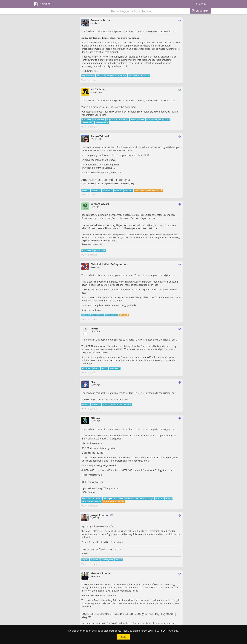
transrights (107, 560)
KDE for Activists (92, 482)
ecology (108, 499)
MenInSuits (161, 112)
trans (94, 399)
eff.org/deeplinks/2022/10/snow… (99, 160)
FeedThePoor (121, 112)
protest (175, 603)
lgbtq (85, 560)
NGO (120, 349)
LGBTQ (109, 542)
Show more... (91, 71)
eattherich (152, 120)
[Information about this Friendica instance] (212, 4)
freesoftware (132, 499)
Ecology (158, 470)
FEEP (126, 470)
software (96, 172)
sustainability (96, 435)
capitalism (135, 112)
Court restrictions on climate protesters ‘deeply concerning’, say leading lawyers (129, 615)
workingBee (171, 290)
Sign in (200, 4)
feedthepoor (102, 123)
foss (99, 499)
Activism (158, 346)
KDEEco (87, 470)
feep (169, 499)
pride (115, 399)
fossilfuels (134, 76)
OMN (90, 346)
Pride (106, 404)
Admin (124, 315)
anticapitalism (90, 112)
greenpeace (149, 218)
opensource (88, 499)
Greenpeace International (92, 244)
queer (86, 399)
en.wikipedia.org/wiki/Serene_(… (98, 168)
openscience (88, 76)
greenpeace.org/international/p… (113, 218)
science (100, 76)
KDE (121, 501)
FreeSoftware (100, 470)
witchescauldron (92, 310)
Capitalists (164, 120)
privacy (106, 172)
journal (145, 76)
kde (85, 475)
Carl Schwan (109, 501)
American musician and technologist (106, 180)
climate (166, 603)
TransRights (97, 542)
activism (111, 76)
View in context (89, 80)
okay (123, 637)
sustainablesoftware (91, 501)
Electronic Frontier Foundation (148, 190)
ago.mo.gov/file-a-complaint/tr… (98, 526)
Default (84, 553)
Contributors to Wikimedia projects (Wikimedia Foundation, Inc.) (108, 184)
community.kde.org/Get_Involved (99, 465)
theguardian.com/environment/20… (100, 595)
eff (147, 155)
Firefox (113, 147)
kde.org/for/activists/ (92, 443)
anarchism (88, 115)
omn (104, 368)
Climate (122, 76)
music (86, 172)
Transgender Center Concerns (101, 549)
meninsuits (88, 123)
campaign (107, 349)
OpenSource (115, 470)
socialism (101, 115)
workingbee (112, 315)
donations (118, 285)
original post (170, 31)
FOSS (108, 439)
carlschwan (96, 475)
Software (107, 190)
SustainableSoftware (142, 470)
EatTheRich (106, 112)
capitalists (148, 112)
